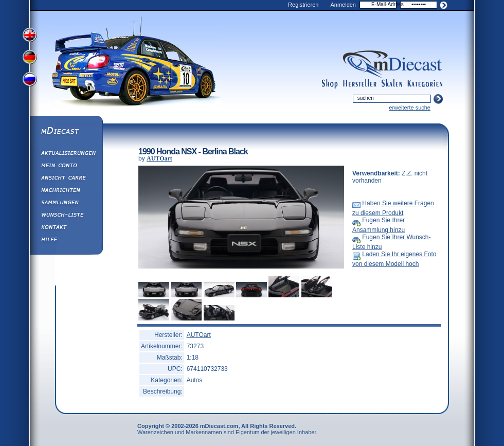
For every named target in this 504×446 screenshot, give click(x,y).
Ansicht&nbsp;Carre (66, 179)
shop (330, 84)
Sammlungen (66, 204)
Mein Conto (66, 167)
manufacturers (360, 84)
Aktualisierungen (66, 154)
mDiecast (66, 132)
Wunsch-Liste (66, 216)
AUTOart (159, 158)
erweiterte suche (410, 108)
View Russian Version (31, 81)
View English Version (31, 35)
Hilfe (66, 241)
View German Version (31, 58)
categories (425, 84)
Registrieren (303, 5)
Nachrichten (66, 191)
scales (392, 84)
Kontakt (66, 228)
